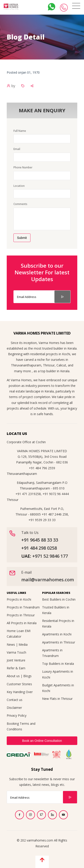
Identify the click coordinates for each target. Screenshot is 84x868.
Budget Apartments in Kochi (58, 688)
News (11, 644)
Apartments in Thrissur (59, 642)
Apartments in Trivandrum (52, 653)
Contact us (15, 700)
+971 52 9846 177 (50, 556)
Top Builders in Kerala (58, 664)
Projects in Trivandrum (23, 607)
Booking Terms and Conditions (21, 726)
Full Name (20, 131)
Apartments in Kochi (57, 634)
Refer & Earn (16, 668)
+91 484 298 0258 (39, 548)
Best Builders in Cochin (59, 599)
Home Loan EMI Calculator (19, 634)
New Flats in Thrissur (57, 699)
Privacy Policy (17, 715)
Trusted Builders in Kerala (56, 610)
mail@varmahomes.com (48, 580)
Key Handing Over (20, 692)
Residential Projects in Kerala (58, 623)
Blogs (27, 676)
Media (23, 644)
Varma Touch (16, 652)
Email (17, 149)
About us (13, 676)
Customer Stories (19, 684)
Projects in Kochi (19, 599)
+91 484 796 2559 (42, 468)
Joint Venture (16, 660)
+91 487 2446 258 (55, 514)
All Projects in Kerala (22, 623)
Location (19, 186)
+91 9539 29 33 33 (42, 520)
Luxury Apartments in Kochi (58, 674)
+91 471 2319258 (28, 494)
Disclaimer (14, 708)
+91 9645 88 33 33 (40, 540)
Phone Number (23, 167)
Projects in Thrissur (21, 615)
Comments (20, 204)
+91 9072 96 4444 (56, 494)
